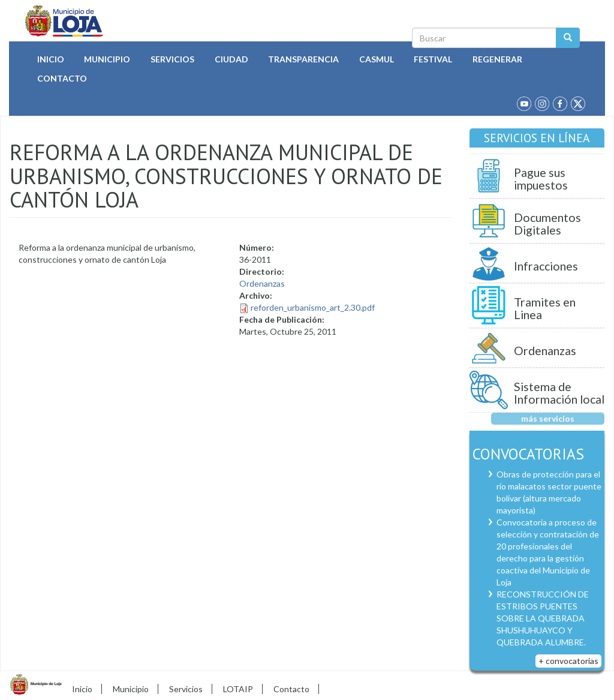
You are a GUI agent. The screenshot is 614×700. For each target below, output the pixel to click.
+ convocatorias (568, 661)
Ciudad (231, 59)
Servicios (172, 59)
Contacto (62, 78)
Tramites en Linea (545, 309)
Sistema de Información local (559, 393)
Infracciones (546, 266)
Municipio (107, 59)
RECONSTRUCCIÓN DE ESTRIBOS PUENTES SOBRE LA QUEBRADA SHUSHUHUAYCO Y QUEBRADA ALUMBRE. (543, 618)
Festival (433, 59)
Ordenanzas (262, 283)
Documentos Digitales (547, 224)
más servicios (548, 418)
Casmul (377, 59)
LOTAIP (238, 689)
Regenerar (497, 59)
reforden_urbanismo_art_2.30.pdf (313, 307)
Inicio (51, 59)
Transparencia (303, 59)
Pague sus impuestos (541, 179)
